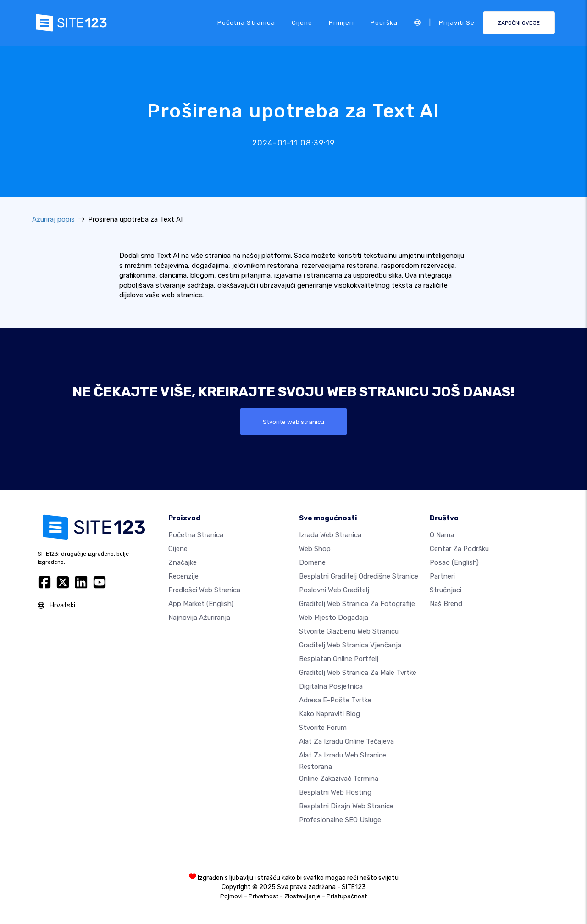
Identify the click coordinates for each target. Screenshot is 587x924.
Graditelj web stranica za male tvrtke (358, 673)
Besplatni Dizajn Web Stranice (346, 806)
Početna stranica (246, 22)
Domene (312, 562)
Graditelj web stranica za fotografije (357, 604)
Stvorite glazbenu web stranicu (349, 631)
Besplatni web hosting (335, 792)
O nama (442, 535)
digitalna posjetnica (331, 686)
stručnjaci (446, 590)
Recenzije (183, 576)
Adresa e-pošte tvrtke (335, 700)
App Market (201, 604)
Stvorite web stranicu (294, 422)
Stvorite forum (323, 728)
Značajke (183, 562)
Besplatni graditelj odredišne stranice (359, 576)
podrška (384, 22)
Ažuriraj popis (53, 219)
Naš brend (446, 604)
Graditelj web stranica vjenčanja (350, 645)
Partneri (442, 576)
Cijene (302, 22)
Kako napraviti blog (329, 714)
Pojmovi (231, 896)
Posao (454, 562)
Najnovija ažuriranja (199, 618)
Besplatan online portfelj (339, 659)
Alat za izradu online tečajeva (346, 741)
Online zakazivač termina (339, 779)
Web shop (315, 549)
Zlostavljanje (302, 896)
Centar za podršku (459, 549)
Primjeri (341, 22)
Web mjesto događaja (334, 618)
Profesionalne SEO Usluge (340, 820)
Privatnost (263, 896)
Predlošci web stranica (204, 590)
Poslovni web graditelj (334, 590)
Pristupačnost (347, 896)
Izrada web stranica (330, 535)
